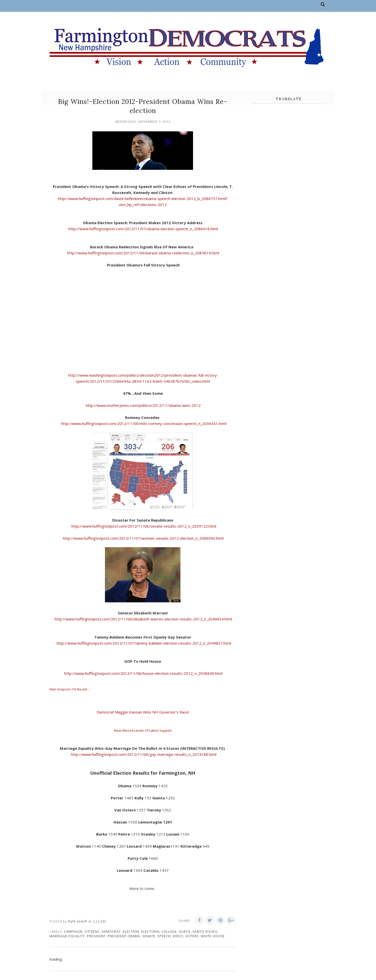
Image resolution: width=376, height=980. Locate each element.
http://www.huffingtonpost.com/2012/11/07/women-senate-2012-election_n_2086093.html (143, 538)
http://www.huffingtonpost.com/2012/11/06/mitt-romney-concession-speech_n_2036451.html (144, 423)
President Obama (124, 936)
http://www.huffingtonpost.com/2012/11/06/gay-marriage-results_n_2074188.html (143, 754)
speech (164, 936)
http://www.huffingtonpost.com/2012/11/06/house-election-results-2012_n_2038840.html (143, 673)
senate (149, 936)
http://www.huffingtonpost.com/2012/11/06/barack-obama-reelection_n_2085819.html (143, 253)
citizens (92, 931)
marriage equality (67, 936)
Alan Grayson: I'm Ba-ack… (70, 689)
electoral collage (159, 931)
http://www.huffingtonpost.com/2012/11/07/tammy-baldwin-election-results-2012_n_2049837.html (143, 643)
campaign (73, 931)
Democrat (111, 931)
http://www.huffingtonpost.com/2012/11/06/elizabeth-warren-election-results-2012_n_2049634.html (143, 619)
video (178, 936)
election (131, 931)
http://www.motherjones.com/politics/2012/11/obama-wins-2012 (143, 405)
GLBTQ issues (205, 931)
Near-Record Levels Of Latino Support (143, 730)
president (96, 936)
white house (213, 936)
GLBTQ (185, 931)
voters (192, 936)
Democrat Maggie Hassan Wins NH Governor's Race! (143, 712)
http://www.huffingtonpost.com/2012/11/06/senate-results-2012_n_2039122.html (144, 526)
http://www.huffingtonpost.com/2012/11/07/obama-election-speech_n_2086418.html (143, 229)
